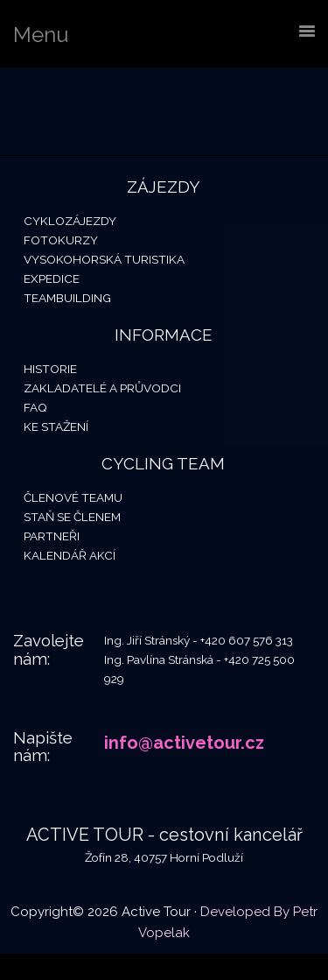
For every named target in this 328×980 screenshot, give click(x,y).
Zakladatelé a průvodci (102, 388)
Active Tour (131, 111)
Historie (50, 369)
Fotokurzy (61, 240)
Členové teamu (73, 497)
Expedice (52, 278)
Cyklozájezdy (70, 221)
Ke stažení (56, 427)
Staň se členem (72, 517)
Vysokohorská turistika (104, 259)
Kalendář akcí (70, 555)
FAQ (35, 407)
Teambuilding (67, 298)
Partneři (52, 536)
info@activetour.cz (184, 743)
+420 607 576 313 (247, 640)
